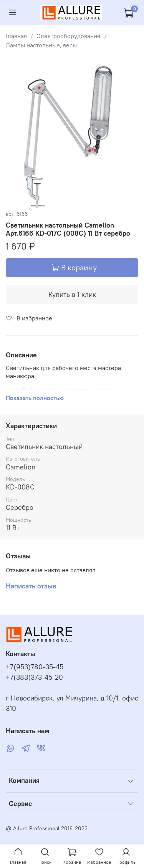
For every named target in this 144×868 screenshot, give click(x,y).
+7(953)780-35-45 (35, 667)
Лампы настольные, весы (41, 45)
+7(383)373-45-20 (34, 677)
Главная (16, 36)
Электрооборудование (69, 36)
